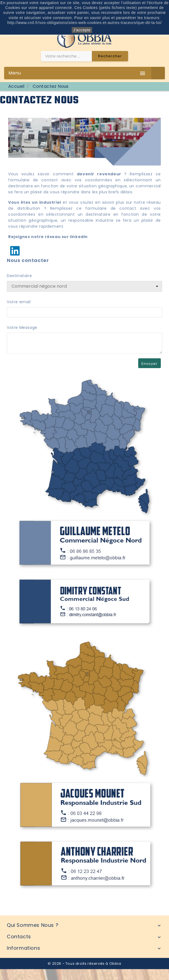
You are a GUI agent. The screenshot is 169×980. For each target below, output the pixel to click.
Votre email (19, 302)
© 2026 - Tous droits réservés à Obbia (84, 964)
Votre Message (22, 327)
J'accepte (82, 30)
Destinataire (19, 276)
